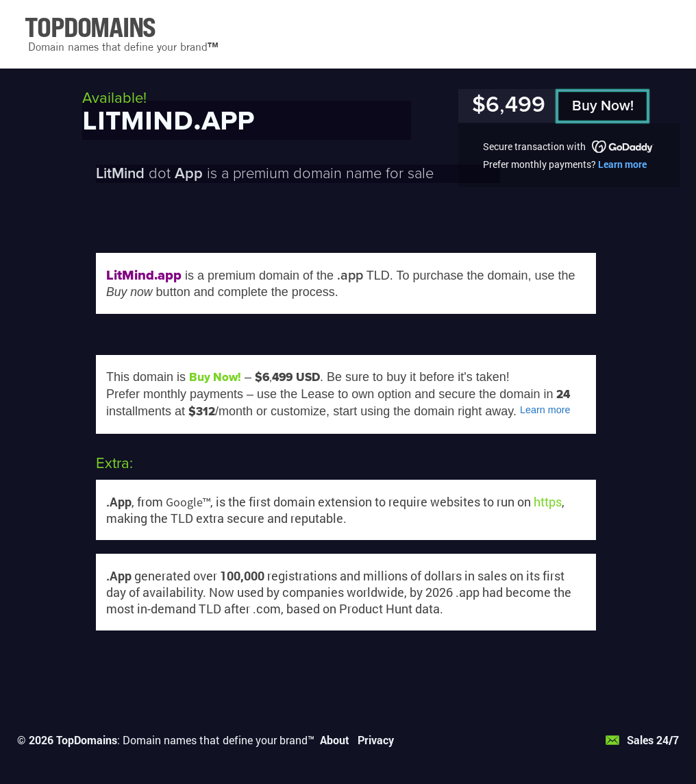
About (335, 740)
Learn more (622, 164)
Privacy (376, 740)
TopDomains (87, 740)
